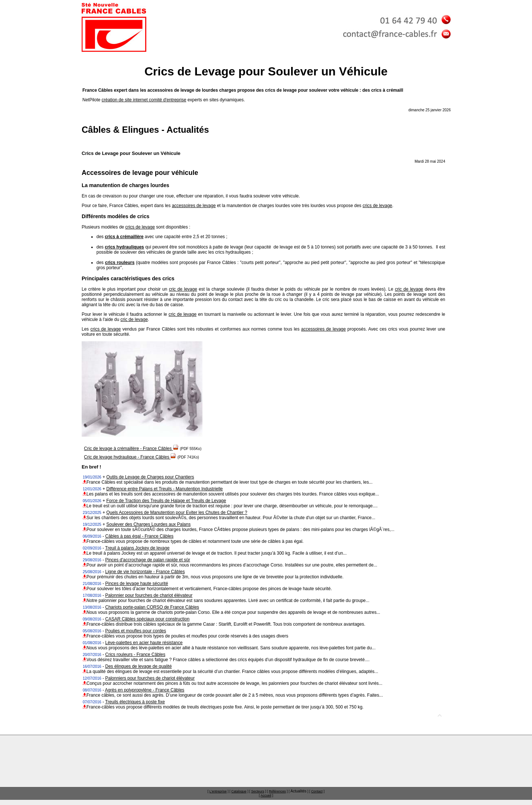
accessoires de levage (194, 206)
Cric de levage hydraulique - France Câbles (130, 457)
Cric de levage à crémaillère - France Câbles (131, 449)
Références (277, 791)
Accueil (266, 795)
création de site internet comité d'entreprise (144, 100)
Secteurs (258, 791)
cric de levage (183, 289)
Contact (317, 791)
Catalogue (239, 791)
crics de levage (377, 206)
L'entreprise (218, 791)
